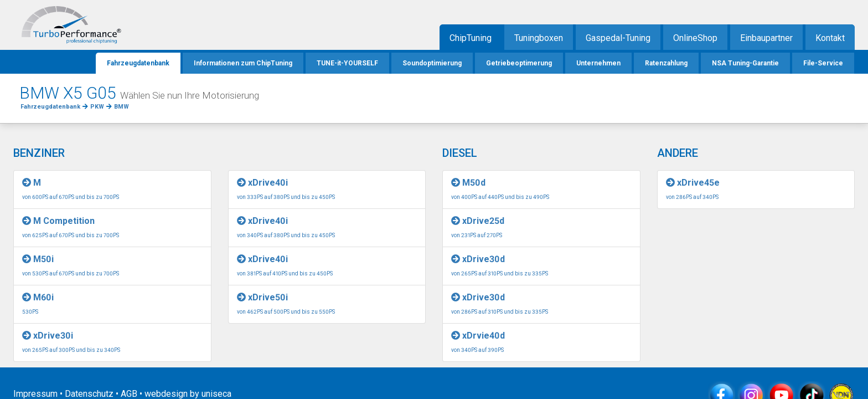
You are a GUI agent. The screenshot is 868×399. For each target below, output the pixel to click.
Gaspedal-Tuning (618, 38)
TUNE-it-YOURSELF (347, 63)
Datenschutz (89, 394)
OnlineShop (695, 38)
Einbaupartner (766, 38)
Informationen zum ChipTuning (243, 63)
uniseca (216, 394)
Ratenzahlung (666, 63)
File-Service (823, 63)
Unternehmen (598, 63)
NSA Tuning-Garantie (745, 63)
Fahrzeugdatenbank (138, 63)
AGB (129, 394)
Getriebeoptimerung (519, 63)
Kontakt (830, 38)
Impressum (35, 394)
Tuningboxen (539, 38)
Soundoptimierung (432, 63)
